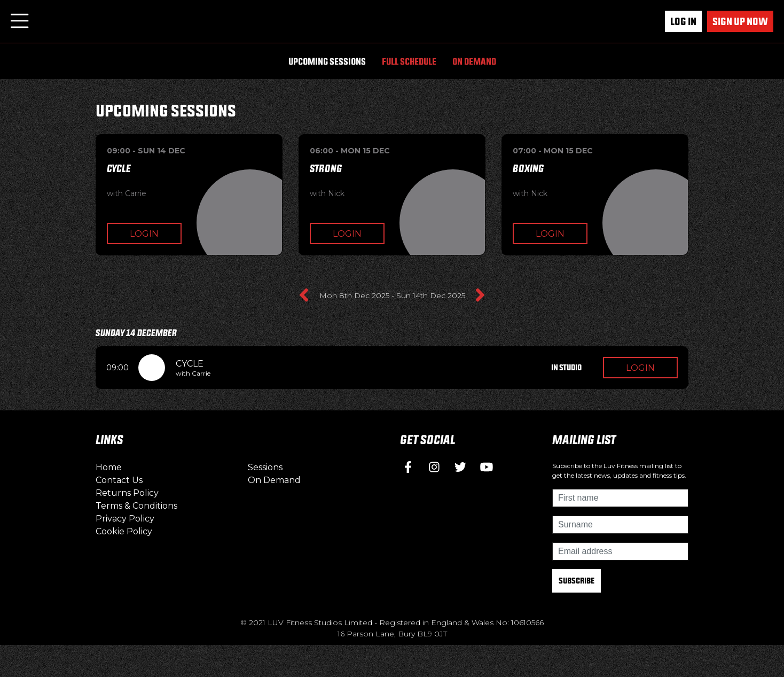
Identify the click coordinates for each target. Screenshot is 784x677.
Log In (683, 21)
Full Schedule (409, 61)
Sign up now (740, 21)
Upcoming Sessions (327, 61)
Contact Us (119, 480)
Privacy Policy (125, 519)
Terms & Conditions (136, 506)
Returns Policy (127, 493)
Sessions (265, 467)
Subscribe (577, 581)
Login (144, 234)
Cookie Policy (124, 531)
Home (109, 467)
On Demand (474, 61)
